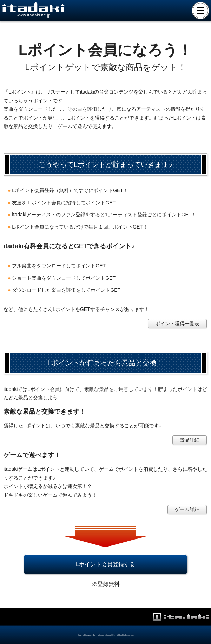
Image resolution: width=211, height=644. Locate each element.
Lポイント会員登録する (105, 564)
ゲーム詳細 (187, 509)
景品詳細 (190, 440)
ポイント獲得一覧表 (177, 324)
